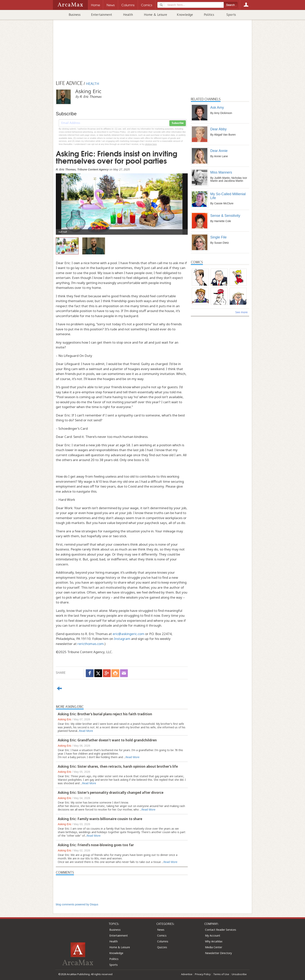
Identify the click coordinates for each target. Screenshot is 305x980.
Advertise (187, 974)
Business (75, 15)
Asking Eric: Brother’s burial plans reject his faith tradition (105, 714)
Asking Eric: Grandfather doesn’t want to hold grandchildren (107, 740)
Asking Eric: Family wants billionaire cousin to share (100, 819)
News (161, 930)
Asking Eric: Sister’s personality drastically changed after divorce (111, 793)
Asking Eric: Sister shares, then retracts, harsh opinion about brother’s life (118, 766)
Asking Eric (65, 719)
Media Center (214, 947)
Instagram (122, 639)
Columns (163, 941)
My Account (213, 935)
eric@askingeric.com (128, 634)
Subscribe (178, 123)
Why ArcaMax (214, 941)
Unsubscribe (239, 974)
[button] (66, 201)
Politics (209, 15)
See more (241, 312)
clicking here (151, 144)
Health (128, 15)
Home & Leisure (156, 15)
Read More (86, 731)
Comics (162, 935)
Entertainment (102, 15)
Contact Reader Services (221, 930)
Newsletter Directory (218, 953)
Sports (231, 15)
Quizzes (162, 947)
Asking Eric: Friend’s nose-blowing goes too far (96, 845)
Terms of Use (221, 974)
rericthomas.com (91, 644)
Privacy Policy (203, 974)
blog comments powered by (77, 904)
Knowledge (185, 15)
